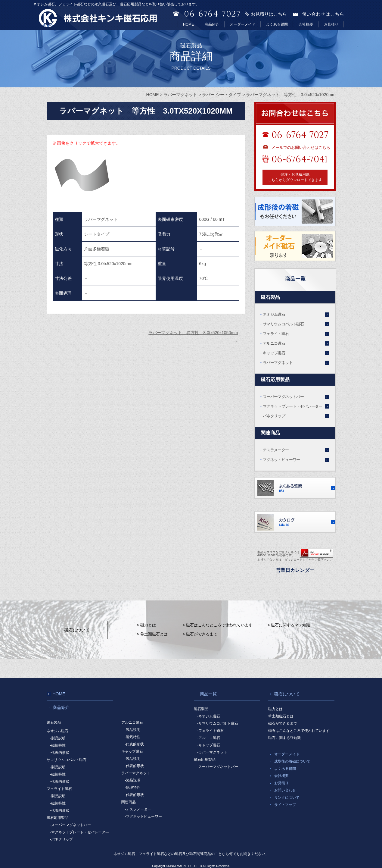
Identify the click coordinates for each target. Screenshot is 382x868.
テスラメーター (276, 450)
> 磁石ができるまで (200, 634)
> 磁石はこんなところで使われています (218, 625)
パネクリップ (274, 416)
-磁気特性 (58, 745)
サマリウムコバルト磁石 (283, 324)
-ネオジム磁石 (209, 716)
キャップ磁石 (274, 353)
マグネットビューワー (281, 460)
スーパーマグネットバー (283, 397)
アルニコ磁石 (274, 343)
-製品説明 (58, 738)
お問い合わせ (285, 790)
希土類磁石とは (281, 716)
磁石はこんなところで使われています (299, 731)
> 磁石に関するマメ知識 (289, 625)
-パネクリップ (62, 839)
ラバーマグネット (278, 363)
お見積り (331, 24)
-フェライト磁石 (211, 731)
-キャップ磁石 (209, 745)
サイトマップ (285, 805)
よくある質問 (277, 24)
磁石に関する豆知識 (284, 738)
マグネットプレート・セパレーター (293, 406)
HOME (188, 24)
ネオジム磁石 (274, 314)
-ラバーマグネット (213, 752)
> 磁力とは (146, 625)
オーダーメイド (243, 24)
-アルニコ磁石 (209, 738)
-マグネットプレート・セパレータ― (80, 832)
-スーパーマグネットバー (71, 825)
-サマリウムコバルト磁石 (218, 723)
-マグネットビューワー (144, 816)
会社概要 (306, 24)
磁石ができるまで (283, 723)
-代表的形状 (60, 753)
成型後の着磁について (292, 761)
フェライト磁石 (276, 334)
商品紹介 (212, 24)
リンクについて (287, 797)
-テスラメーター (138, 809)
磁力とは (275, 709)
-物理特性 (133, 788)
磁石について (77, 630)
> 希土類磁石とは (152, 634)
